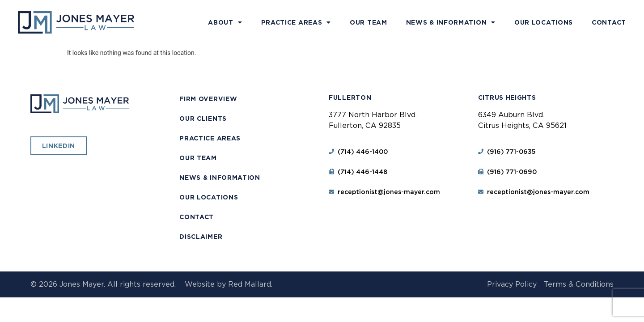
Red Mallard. (250, 284)
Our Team (369, 22)
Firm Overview (208, 99)
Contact (609, 22)
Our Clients (203, 119)
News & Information (451, 22)
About (225, 22)
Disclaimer (201, 237)
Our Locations (544, 22)
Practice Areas (296, 22)
